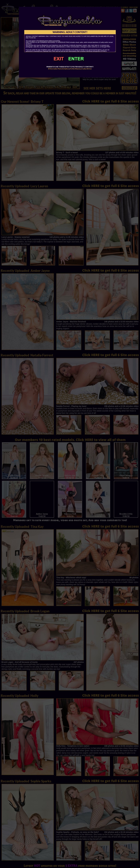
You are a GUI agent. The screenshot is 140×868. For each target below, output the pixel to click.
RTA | (50, 69)
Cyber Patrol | (58, 69)
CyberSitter (87, 69)
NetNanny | (77, 69)
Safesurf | (68, 69)
